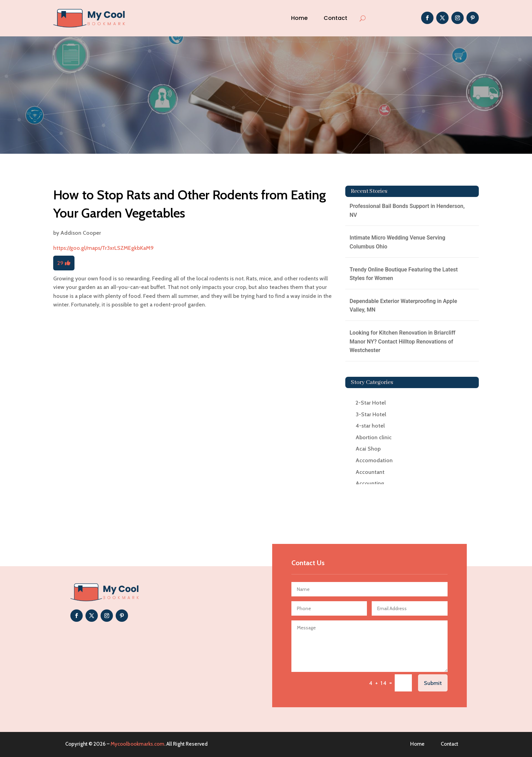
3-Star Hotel (371, 414)
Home (299, 18)
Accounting (370, 483)
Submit (433, 683)
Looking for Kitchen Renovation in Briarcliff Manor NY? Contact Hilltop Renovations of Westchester (402, 341)
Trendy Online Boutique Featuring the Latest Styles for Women (403, 274)
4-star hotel (370, 426)
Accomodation (374, 460)
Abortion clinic (374, 437)
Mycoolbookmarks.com (137, 744)
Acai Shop (368, 449)
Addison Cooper (81, 233)
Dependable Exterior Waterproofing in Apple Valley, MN (403, 306)
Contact (336, 18)
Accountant (370, 472)
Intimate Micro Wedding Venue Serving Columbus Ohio (397, 242)
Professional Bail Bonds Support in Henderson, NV (407, 211)
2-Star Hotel (371, 403)
